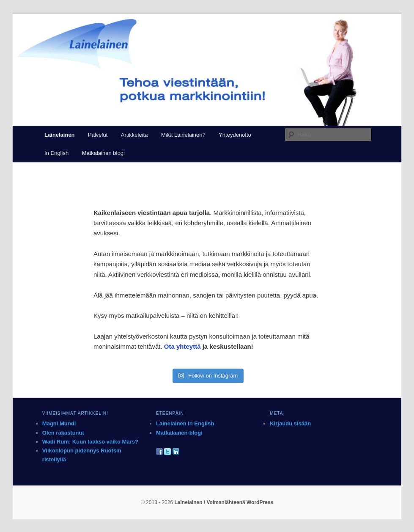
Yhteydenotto (235, 135)
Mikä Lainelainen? (183, 135)
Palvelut (98, 135)
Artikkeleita (134, 135)
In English (56, 153)
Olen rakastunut (63, 433)
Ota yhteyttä (182, 346)
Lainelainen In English (185, 423)
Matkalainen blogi (103, 153)
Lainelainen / (190, 502)
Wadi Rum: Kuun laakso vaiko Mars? (90, 442)
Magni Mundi (59, 423)
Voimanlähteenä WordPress (240, 502)
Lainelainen (60, 135)
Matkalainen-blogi (179, 433)
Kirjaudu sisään (290, 423)
